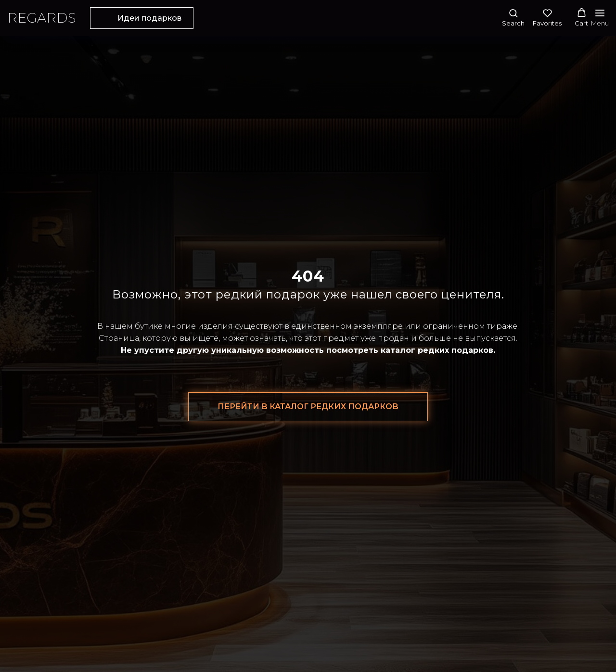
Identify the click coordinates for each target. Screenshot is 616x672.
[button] (513, 18)
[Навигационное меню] (600, 18)
